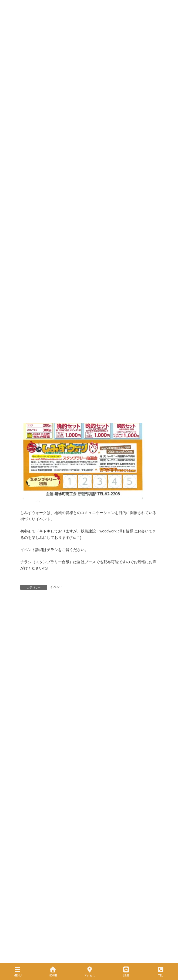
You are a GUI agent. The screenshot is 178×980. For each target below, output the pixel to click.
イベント (56, 587)
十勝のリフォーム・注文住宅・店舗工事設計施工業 (64, 604)
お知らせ (27, 820)
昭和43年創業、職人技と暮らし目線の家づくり (54, 791)
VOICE (25, 810)
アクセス (90, 972)
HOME (53, 972)
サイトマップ (30, 830)
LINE (126, 972)
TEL (161, 972)
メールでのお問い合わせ (38, 839)
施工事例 (27, 800)
